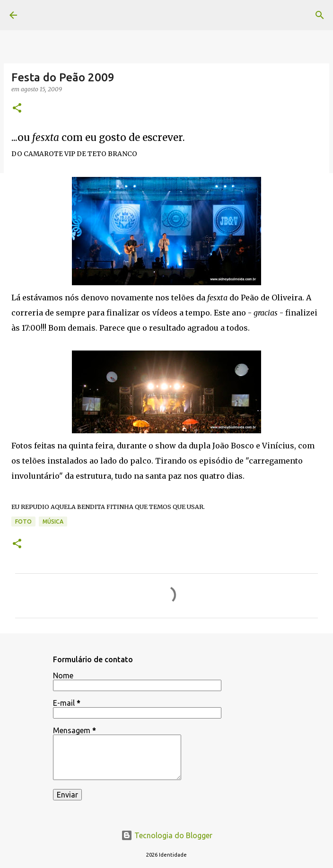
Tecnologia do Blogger (167, 835)
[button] (17, 109)
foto (23, 522)
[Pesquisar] (320, 15)
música (53, 522)
